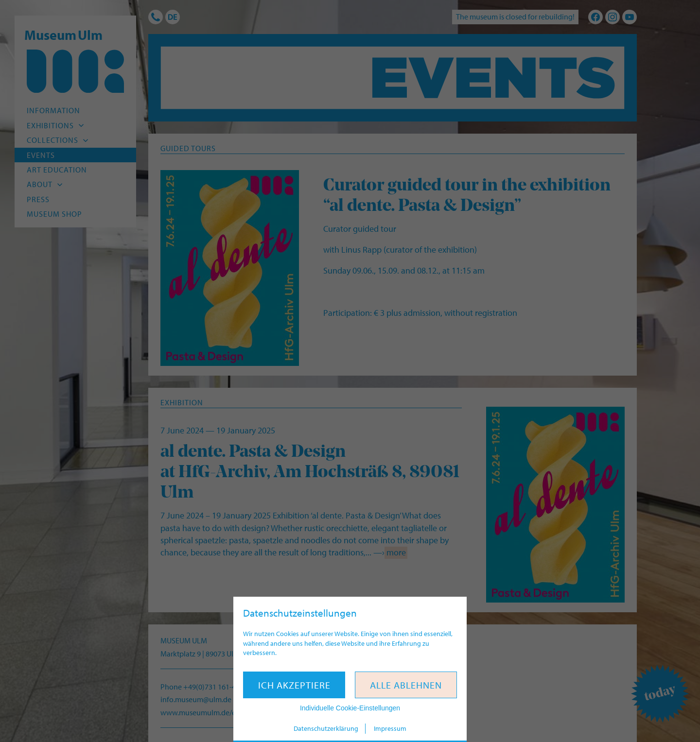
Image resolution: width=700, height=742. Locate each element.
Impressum (390, 728)
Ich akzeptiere (294, 685)
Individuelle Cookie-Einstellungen (350, 708)
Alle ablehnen (406, 685)
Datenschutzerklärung (326, 728)
